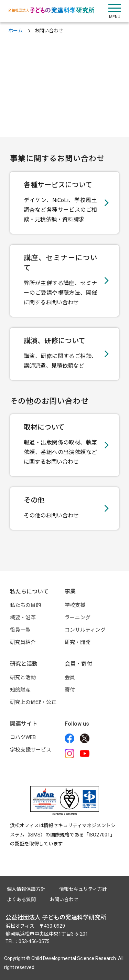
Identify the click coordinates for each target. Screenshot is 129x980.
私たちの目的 (25, 605)
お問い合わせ (64, 899)
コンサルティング (85, 630)
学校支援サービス (31, 750)
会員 (70, 677)
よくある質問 (21, 899)
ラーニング (78, 618)
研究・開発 (78, 642)
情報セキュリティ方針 (83, 889)
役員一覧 (20, 630)
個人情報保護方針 (26, 889)
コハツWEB (23, 737)
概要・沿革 (23, 618)
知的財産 (20, 690)
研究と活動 (23, 677)
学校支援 (75, 605)
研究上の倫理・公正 (33, 702)
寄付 (70, 690)
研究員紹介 (23, 642)
